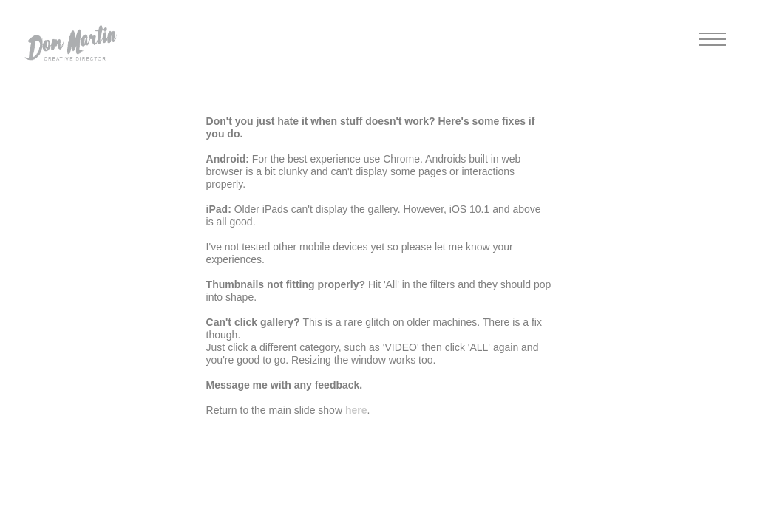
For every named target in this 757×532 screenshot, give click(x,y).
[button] (71, 41)
